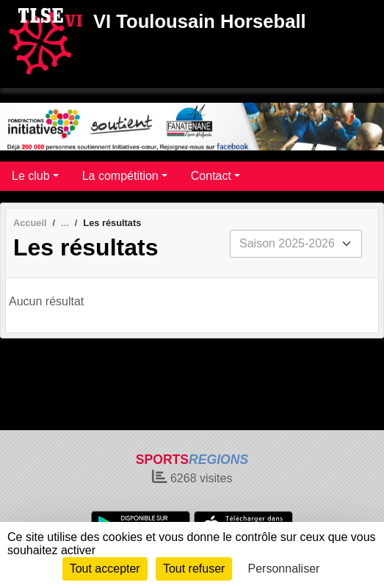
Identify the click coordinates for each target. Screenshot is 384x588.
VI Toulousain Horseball (200, 21)
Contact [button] (211, 176)
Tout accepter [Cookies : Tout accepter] (105, 569)
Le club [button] (31, 176)
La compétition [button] (120, 176)
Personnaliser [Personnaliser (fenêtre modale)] (284, 569)
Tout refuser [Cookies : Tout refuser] (194, 569)
